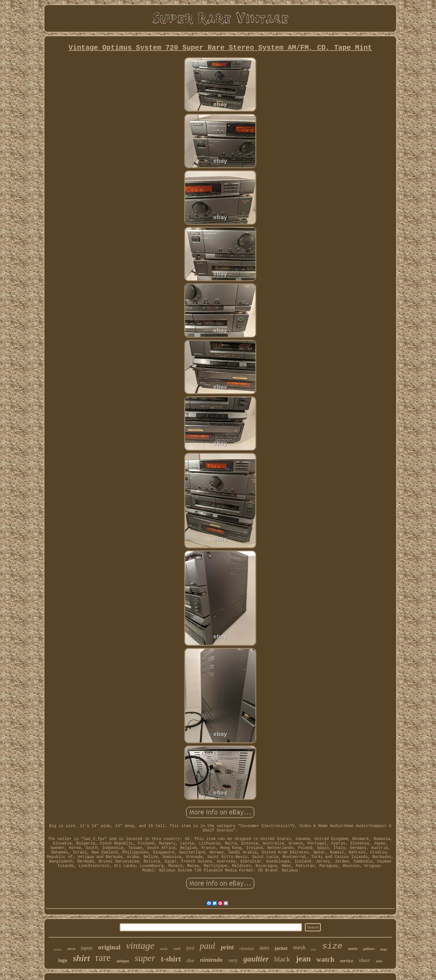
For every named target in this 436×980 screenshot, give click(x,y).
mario (353, 949)
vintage (140, 946)
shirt (81, 958)
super (145, 958)
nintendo (211, 960)
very (233, 960)
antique (123, 961)
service (347, 961)
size (332, 946)
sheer (365, 960)
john (379, 961)
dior (190, 960)
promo (57, 949)
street (71, 949)
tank (177, 949)
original (109, 947)
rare (103, 958)
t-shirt (171, 959)
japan (87, 948)
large (384, 949)
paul (207, 946)
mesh (299, 947)
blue (314, 949)
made (164, 949)
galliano (369, 949)
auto (264, 948)
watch (325, 959)
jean (303, 959)
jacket (281, 948)
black (282, 959)
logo (63, 960)
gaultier (256, 959)
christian (247, 949)
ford (190, 948)
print (227, 947)
